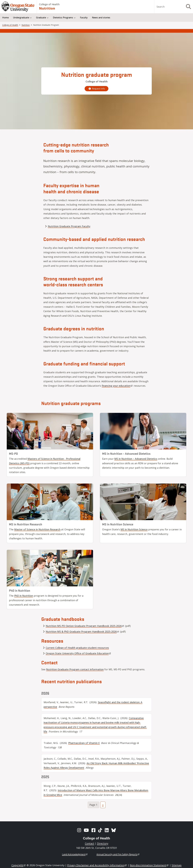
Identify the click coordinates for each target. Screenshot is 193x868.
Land (75, 854)
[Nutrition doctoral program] (50, 568)
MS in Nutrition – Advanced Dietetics (136, 459)
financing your (117, 386)
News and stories (101, 18)
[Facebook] (93, 830)
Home (5, 18)
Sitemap (177, 865)
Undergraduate (21, 18)
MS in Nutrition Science (134, 529)
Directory (103, 843)
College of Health (49, 4)
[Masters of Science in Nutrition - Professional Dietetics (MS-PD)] (50, 431)
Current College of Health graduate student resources (77, 648)
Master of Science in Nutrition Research (37, 529)
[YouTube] (86, 830)
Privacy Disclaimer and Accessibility (97, 865)
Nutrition (47, 8)
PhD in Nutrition (24, 596)
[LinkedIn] (107, 830)
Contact (90, 843)
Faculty (84, 18)
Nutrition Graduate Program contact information (75, 669)
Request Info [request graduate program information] (96, 89)
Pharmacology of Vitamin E (84, 743)
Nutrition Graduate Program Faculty (69, 226)
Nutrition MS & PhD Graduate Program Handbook (82, 632)
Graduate (41, 18)
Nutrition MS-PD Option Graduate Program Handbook (85, 626)
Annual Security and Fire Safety (118, 854)
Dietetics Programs (63, 18)
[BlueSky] (114, 830)
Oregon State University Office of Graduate (78, 653)
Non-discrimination (149, 865)
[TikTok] (100, 830)
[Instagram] (79, 830)
